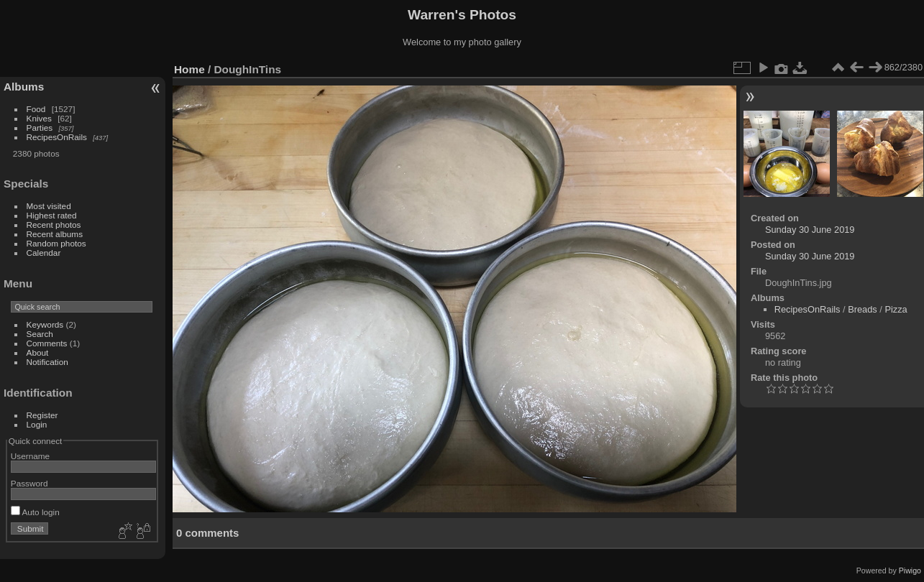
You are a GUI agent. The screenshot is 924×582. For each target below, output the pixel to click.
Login (37, 424)
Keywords (45, 324)
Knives (39, 118)
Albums (24, 87)
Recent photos (54, 225)
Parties (40, 128)
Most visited (49, 206)
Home (189, 69)
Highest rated (52, 215)
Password (29, 483)
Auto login (35, 512)
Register (42, 415)
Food (36, 109)
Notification (47, 362)
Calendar (44, 253)
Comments (47, 343)
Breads (863, 309)
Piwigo (910, 571)
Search (40, 334)
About (38, 352)
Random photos (56, 243)
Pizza (896, 309)
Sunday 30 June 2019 (810, 230)
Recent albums (55, 234)
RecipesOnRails (57, 137)
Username (30, 456)
